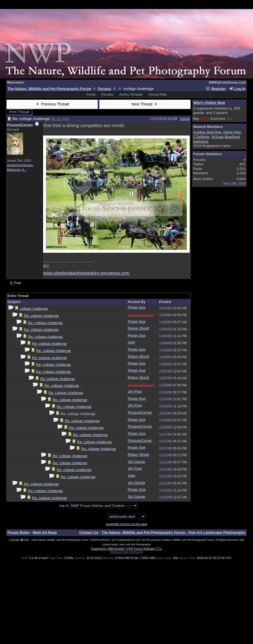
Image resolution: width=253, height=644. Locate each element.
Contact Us (89, 532)
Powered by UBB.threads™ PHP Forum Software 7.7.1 (126, 549)
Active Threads (131, 95)
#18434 (185, 119)
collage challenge (34, 309)
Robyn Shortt (138, 328)
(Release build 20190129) (126, 552)
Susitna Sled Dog (207, 132)
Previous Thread (52, 104)
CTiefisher (201, 137)
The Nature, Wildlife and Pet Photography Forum (49, 89)
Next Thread (145, 104)
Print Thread (19, 112)
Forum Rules (18, 532)
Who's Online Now (209, 103)
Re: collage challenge (41, 316)
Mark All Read (45, 532)
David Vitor (232, 132)
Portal (91, 95)
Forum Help (158, 95)
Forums (104, 89)
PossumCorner (20, 125)
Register (216, 89)
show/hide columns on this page (127, 524)
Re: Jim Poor (60, 119)
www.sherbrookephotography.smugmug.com (86, 273)
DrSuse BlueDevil (226, 137)
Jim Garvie (136, 462)
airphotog (201, 141)
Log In (237, 89)
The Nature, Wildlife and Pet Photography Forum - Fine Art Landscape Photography (174, 532)
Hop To (64, 506)
